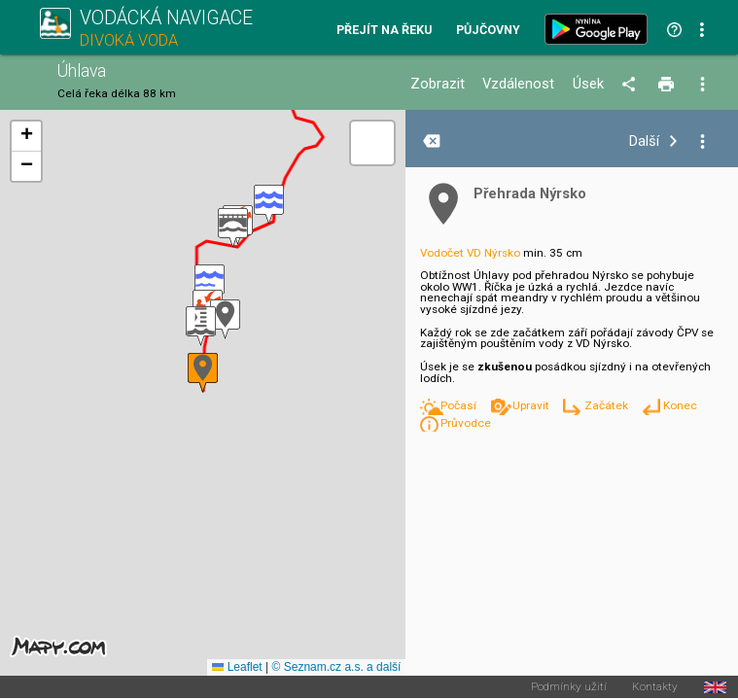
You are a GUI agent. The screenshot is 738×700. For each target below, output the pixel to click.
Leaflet (237, 667)
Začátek (608, 405)
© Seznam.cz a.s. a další (337, 667)
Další (644, 141)
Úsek (588, 84)
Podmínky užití (569, 687)
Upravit (532, 405)
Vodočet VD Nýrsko (470, 253)
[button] (201, 326)
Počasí (460, 405)
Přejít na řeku (384, 31)
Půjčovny (488, 31)
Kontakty (655, 687)
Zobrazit (438, 84)
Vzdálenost (518, 84)
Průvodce (466, 423)
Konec (680, 405)
